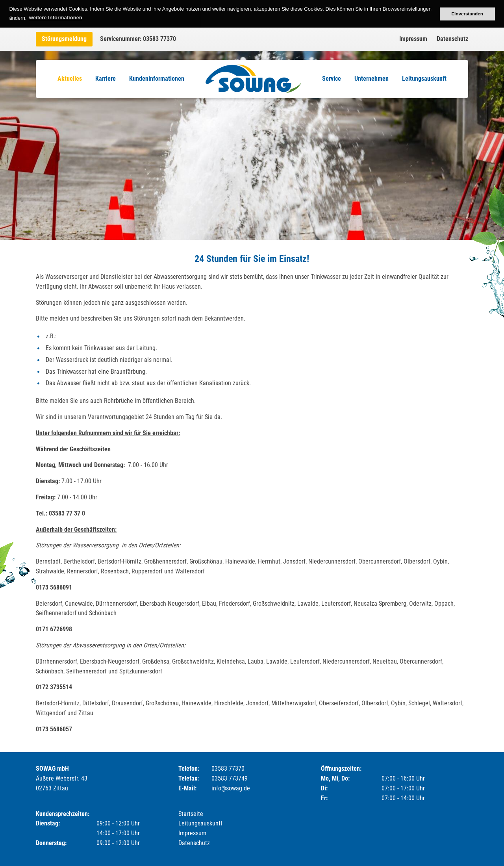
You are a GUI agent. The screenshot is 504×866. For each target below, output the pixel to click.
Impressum (413, 39)
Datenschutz (452, 39)
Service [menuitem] (332, 79)
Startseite (191, 814)
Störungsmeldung (64, 39)
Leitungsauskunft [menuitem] (424, 79)
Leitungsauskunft (200, 823)
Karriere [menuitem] (106, 79)
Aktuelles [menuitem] (70, 79)
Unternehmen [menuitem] (372, 79)
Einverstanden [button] (467, 14)
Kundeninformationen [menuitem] (157, 79)
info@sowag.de (231, 788)
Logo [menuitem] (253, 79)
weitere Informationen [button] (56, 18)
